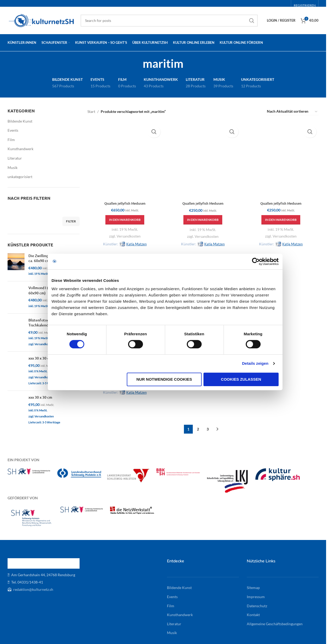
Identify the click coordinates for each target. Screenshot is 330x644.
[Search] (169, 21)
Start (91, 111)
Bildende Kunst (20, 121)
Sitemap (253, 586)
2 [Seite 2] (198, 427)
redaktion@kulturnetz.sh (33, 588)
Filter (71, 221)
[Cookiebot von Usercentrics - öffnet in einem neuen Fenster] (258, 276)
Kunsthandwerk (20, 149)
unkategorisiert (20, 177)
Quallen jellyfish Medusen (123, 200)
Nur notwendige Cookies (164, 394)
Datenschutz (257, 604)
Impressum (256, 595)
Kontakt (253, 613)
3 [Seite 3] (208, 427)
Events (13, 130)
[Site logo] (41, 20)
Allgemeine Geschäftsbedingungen (275, 622)
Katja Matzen (135, 241)
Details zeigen (257, 378)
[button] (123, 216)
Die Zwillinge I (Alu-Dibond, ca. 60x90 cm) (51, 258)
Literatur (15, 158)
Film (11, 140)
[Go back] (136, 63)
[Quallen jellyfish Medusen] (123, 159)
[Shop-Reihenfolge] (292, 112)
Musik (13, 168)
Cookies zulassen (243, 394)
